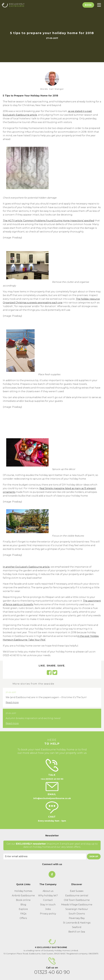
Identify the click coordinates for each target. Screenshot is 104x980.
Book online (23, 900)
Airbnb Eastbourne (23, 896)
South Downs (77, 914)
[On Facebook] (52, 874)
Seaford (77, 927)
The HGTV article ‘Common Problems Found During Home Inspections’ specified (48, 221)
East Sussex (77, 891)
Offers (23, 918)
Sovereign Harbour (77, 909)
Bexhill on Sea (77, 932)
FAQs (23, 914)
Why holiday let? (48, 896)
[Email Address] (45, 856)
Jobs (48, 909)
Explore (23, 909)
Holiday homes (23, 891)
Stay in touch (48, 905)
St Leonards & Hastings (77, 923)
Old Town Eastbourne (77, 900)
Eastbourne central (77, 896)
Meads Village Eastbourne (77, 905)
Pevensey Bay (77, 918)
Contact (48, 900)
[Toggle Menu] (99, 5)
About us (48, 891)
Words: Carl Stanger (52, 89)
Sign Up (94, 856)
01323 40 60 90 (52, 972)
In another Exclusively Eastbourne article (26, 567)
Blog (23, 905)
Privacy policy (48, 914)
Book (88, 5)
